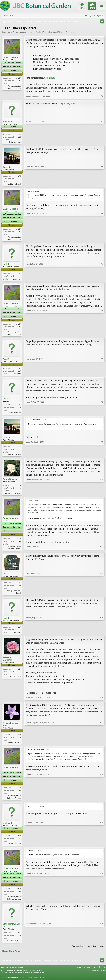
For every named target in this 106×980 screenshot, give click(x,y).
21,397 (18, 370)
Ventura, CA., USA (14, 945)
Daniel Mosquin (59, 32)
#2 (102, 142)
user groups (50, 78)
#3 (102, 184)
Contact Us (80, 972)
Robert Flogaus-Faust (11, 728)
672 (19, 176)
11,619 (18, 134)
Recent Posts (9, 15)
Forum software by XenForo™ (23, 975)
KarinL (6, 265)
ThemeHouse (39, 978)
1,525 (19, 586)
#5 (102, 279)
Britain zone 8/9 (15, 142)
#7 (102, 375)
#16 (101, 802)
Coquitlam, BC (15, 681)
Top (99, 972)
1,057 (19, 274)
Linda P (7, 400)
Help (89, 972)
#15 (101, 746)
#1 (102, 96)
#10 (101, 495)
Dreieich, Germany (14, 746)
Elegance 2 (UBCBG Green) (12, 972)
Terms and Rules (98, 975)
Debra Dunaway (11, 482)
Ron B (6, 361)
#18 (101, 903)
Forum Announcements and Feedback (28, 32)
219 (19, 738)
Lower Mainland (15, 414)
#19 (101, 945)
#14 (101, 701)
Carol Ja (7, 167)
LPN (5, 577)
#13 (101, 636)
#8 (102, 414)
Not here (18, 375)
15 (20, 406)
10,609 (18, 78)
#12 (101, 596)
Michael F (8, 121)
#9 (102, 456)
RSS (104, 972)
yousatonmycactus (11, 930)
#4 (102, 240)
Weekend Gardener (7, 662)
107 (19, 937)
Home (95, 972)
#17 (101, 847)
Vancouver (17, 280)
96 (20, 488)
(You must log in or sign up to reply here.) (88, 951)
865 (19, 673)
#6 (102, 335)
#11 (101, 551)
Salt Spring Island (14, 184)
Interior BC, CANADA (13, 496)
